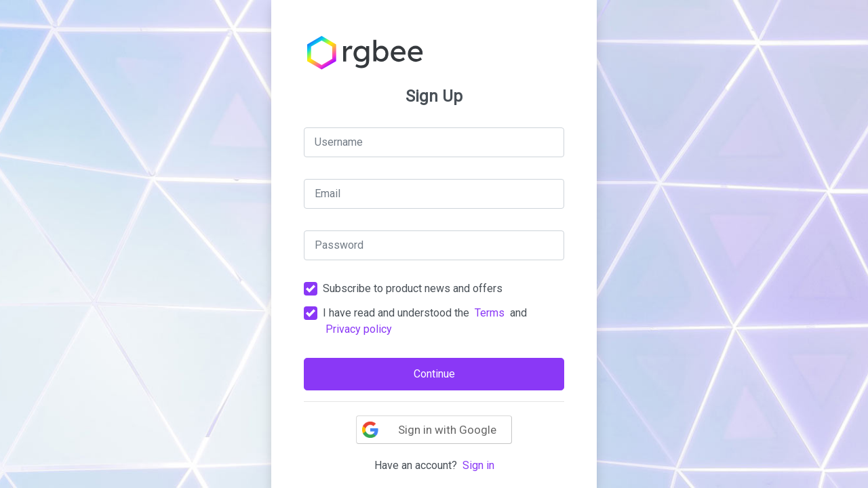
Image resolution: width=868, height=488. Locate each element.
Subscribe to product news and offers (413, 288)
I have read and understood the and (425, 321)
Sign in (478, 465)
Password (339, 245)
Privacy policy (359, 329)
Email (328, 194)
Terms (490, 313)
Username (339, 142)
